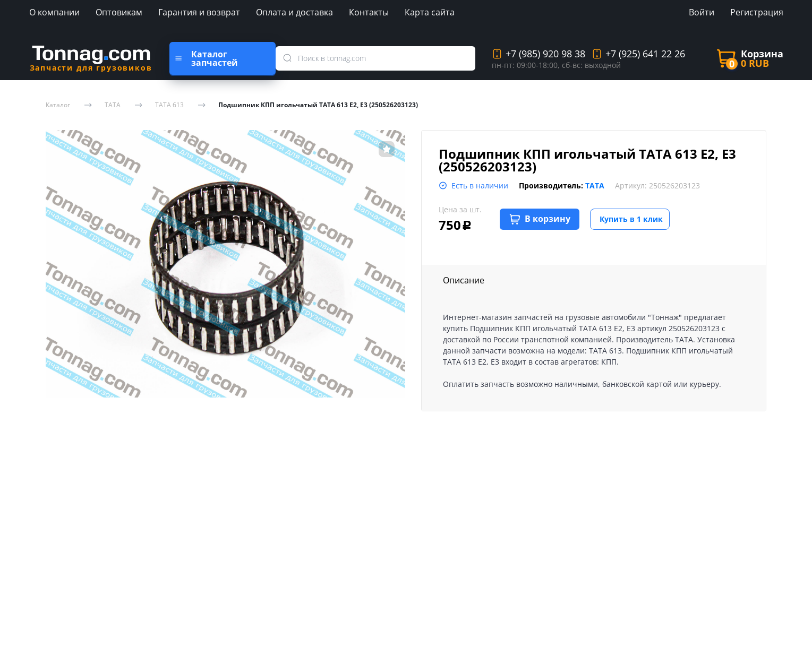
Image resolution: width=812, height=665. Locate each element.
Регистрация (757, 12)
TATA (113, 105)
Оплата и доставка (294, 12)
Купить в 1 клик (631, 219)
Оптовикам (119, 12)
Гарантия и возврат (199, 12)
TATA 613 (169, 105)
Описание (464, 280)
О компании (54, 12)
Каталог (58, 105)
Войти (702, 12)
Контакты (369, 12)
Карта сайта (430, 12)
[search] (290, 58)
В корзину (540, 219)
